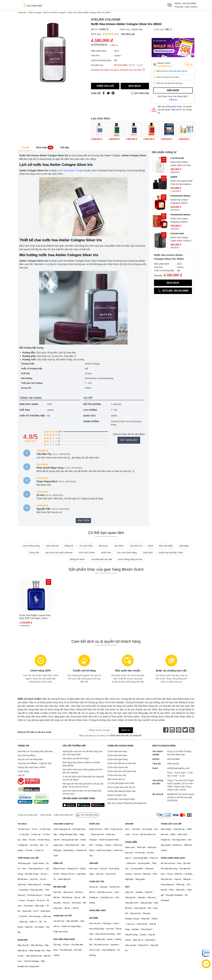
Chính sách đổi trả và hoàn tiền (122, 763)
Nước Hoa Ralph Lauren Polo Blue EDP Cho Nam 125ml (35, 617)
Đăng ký (173, 100)
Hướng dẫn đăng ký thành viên (122, 791)
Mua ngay (135, 86)
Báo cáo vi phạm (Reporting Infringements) (127, 803)
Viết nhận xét (129, 440)
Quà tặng (184, 546)
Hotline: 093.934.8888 (173, 291)
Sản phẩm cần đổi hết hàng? (76, 758)
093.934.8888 (189, 3)
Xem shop (173, 90)
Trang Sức (34, 552)
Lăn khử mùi (136, 546)
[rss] (192, 730)
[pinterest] (179, 730)
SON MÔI (129, 824)
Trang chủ (22, 12)
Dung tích (89, 416)
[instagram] (172, 730)
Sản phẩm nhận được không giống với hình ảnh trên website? (83, 771)
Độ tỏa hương (92, 404)
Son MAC (119, 546)
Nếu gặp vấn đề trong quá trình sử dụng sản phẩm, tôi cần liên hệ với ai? (83, 785)
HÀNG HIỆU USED (97, 910)
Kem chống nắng (31, 546)
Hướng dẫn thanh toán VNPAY (32, 767)
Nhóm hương (91, 421)
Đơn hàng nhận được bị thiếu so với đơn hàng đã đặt (81, 764)
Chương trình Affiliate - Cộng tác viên (35, 763)
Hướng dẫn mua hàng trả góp (121, 799)
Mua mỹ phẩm (166, 546)
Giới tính (25, 410)
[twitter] (185, 730)
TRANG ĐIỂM (131, 842)
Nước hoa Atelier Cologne (54, 12)
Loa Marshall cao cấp (101, 559)
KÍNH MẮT (94, 863)
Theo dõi (188, 65)
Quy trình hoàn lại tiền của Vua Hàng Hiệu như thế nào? (82, 792)
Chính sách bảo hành (117, 755)
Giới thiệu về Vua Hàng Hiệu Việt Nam (35, 751)
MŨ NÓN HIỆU (60, 887)
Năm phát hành (29, 404)
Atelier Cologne (35, 12)
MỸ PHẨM (93, 918)
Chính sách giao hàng (117, 759)
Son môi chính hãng (127, 552)
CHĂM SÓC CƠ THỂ (62, 916)
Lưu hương (90, 410)
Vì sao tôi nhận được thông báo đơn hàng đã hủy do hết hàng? (83, 778)
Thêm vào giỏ (105, 86)
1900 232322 (191, 7)
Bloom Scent (164, 63)
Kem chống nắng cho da (130, 559)
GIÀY (127, 887)
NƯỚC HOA (94, 824)
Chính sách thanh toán (118, 767)
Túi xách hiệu (86, 546)
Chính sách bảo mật (117, 775)
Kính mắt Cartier (87, 552)
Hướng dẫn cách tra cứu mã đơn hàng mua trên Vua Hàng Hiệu (82, 753)
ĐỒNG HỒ (58, 863)
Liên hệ (21, 775)
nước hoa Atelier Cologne (71, 171)
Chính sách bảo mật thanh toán (122, 771)
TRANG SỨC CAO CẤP (171, 824)
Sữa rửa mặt (52, 546)
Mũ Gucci (103, 546)
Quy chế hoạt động (26, 755)
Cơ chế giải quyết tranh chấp (121, 783)
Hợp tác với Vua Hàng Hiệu (30, 759)
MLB (151, 546)
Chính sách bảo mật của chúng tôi (126, 735)
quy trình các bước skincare (59, 552)
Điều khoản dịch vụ (116, 779)
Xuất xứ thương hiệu (32, 416)
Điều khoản (46, 815)
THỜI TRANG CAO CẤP (28, 858)
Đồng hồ (69, 546)
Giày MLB (148, 552)
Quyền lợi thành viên (117, 795)
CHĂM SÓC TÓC (97, 882)
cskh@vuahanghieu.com (178, 768)
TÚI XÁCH (22, 824)
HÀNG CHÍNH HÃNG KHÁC (173, 858)
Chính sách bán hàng (117, 751)
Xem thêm (83, 520)
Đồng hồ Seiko (77, 559)
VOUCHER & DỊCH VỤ (63, 824)
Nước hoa (137, 29)
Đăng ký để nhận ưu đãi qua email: (35, 732)
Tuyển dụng (23, 771)
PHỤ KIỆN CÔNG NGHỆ (64, 939)
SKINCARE (23, 940)
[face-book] (166, 730)
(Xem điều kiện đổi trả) (178, 71)
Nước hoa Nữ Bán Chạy (171, 552)
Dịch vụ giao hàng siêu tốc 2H (121, 787)
